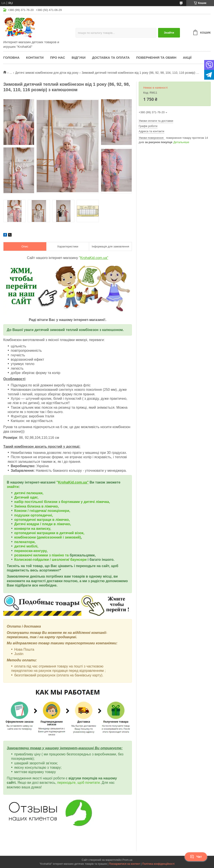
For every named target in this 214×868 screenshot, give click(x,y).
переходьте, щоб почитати (79, 783)
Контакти (35, 57)
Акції (187, 57)
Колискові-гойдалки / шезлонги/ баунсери (50, 560)
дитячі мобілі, (26, 546)
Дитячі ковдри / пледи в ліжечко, (43, 524)
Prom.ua (127, 860)
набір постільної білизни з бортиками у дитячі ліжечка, (62, 502)
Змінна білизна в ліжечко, (36, 506)
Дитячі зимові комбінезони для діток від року (47, 73)
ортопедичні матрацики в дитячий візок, (49, 533)
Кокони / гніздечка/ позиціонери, (42, 511)
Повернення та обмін (156, 57)
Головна (11, 57)
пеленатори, (25, 542)
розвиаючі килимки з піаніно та (42, 555)
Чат (196, 857)
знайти (13, 487)
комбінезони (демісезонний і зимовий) (47, 537)
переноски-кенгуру (30, 551)
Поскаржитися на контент (124, 864)
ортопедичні (25, 520)
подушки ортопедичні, (34, 515)
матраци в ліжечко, (53, 520)
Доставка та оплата (111, 57)
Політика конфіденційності (159, 864)
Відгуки (79, 57)
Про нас (58, 57)
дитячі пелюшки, (29, 493)
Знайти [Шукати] (169, 33)
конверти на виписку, (33, 529)
